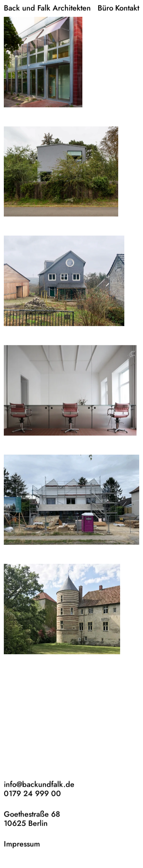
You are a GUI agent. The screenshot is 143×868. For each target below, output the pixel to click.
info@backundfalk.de (39, 784)
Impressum (22, 844)
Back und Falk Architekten (47, 8)
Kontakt (127, 8)
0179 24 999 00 (32, 793)
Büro (105, 8)
